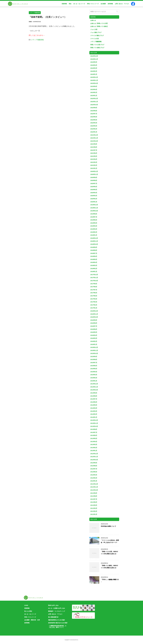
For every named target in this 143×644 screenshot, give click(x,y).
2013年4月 (94, 442)
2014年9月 (94, 393)
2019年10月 (94, 211)
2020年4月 (94, 193)
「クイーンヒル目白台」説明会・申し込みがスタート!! (110, 541)
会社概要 (103, 4)
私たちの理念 (28, 611)
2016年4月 (94, 335)
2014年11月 (94, 387)
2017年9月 (94, 284)
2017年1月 (94, 308)
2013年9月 (94, 429)
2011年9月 (94, 493)
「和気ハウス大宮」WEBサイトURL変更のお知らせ (109, 553)
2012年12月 (94, 454)
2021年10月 (94, 141)
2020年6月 (94, 187)
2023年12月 (94, 77)
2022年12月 (94, 99)
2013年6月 (94, 435)
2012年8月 (94, 466)
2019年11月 (94, 208)
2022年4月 (94, 123)
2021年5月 (94, 156)
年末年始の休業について (108, 526)
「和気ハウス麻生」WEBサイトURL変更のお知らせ (109, 567)
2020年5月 (94, 190)
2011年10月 (94, 490)
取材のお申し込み (53, 605)
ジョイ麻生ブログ (96, 32)
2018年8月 (94, 250)
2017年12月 (94, 275)
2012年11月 (94, 457)
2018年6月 (94, 256)
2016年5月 (94, 332)
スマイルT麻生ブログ (97, 36)
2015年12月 (94, 347)
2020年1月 (94, 202)
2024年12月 (94, 56)
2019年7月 (94, 217)
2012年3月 (94, 475)
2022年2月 (94, 129)
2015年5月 (94, 369)
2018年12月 (94, 238)
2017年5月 (94, 296)
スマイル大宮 (95, 39)
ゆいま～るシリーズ (79, 4)
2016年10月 (94, 317)
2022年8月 (94, 111)
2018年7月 (94, 253)
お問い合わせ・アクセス (122, 4)
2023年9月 (94, 86)
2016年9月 (94, 320)
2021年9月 (94, 144)
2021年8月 (94, 147)
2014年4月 (94, 408)
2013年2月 (94, 448)
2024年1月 (94, 74)
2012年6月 (94, 472)
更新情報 (64, 4)
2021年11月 (94, 138)
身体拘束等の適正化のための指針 (58, 623)
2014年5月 (94, 405)
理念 (70, 4)
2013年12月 (94, 420)
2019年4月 (94, 226)
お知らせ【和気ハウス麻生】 (99, 26)
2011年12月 (94, 484)
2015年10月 (94, 353)
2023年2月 (94, 92)
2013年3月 (94, 445)
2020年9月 (94, 177)
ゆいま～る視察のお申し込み (57, 608)
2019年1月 (94, 235)
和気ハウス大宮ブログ (97, 45)
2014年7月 (94, 399)
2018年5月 (94, 259)
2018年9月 (94, 247)
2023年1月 (94, 96)
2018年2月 (94, 269)
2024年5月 (94, 62)
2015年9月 (94, 357)
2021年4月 (94, 159)
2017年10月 (94, 281)
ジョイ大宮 (94, 29)
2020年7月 (94, 184)
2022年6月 (94, 117)
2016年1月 (94, 344)
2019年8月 (94, 214)
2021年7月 (94, 150)
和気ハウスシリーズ (93, 4)
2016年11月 (94, 314)
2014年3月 (94, 411)
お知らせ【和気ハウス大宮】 (99, 23)
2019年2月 (94, 232)
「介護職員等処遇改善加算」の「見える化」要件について (57, 627)
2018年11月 (94, 241)
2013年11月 (94, 423)
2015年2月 (94, 378)
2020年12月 (94, 171)
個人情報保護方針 (53, 617)
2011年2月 (94, 511)
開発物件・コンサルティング (57, 611)
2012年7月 (94, 469)
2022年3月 (94, 126)
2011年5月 (94, 505)
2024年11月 (94, 59)
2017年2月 (94, 305)
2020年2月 (94, 199)
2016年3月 (94, 338)
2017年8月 (94, 287)
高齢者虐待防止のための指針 (57, 620)
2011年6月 (94, 502)
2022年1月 (94, 132)
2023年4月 (94, 89)
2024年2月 (94, 71)
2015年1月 (94, 381)
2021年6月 (94, 153)
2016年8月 (94, 323)
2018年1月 (94, 272)
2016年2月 (94, 341)
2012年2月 (94, 478)
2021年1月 (94, 168)
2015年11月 (94, 350)
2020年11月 (94, 174)
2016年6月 (94, 329)
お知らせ (93, 20)
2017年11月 (94, 278)
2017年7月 (94, 290)
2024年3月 (94, 68)
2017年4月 (94, 299)
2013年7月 (94, 432)
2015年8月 (94, 359)
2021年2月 (94, 165)
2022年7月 (94, 114)
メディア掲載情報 (37, 40)
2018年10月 (94, 244)
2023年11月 (94, 80)
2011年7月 (94, 499)
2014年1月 (94, 417)
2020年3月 (94, 196)
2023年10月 (94, 83)
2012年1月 (94, 481)
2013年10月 (94, 426)
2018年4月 (94, 262)
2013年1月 (94, 451)
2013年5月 (94, 438)
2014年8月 (94, 396)
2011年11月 (94, 487)
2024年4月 (94, 65)
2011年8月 (94, 496)
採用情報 (110, 4)
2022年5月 (94, 120)
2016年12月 (94, 311)
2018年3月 (94, 265)
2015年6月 (94, 366)
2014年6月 (94, 402)
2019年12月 (94, 205)
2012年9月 (94, 463)
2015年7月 (94, 363)
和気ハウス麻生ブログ (97, 48)
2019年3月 (94, 229)
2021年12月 (94, 135)
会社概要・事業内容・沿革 (32, 620)
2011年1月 (94, 514)
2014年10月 (94, 390)
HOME (26, 605)
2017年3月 (94, 302)
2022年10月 (94, 105)
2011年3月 (94, 508)
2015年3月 (94, 375)
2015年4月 (94, 372)
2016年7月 (94, 326)
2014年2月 (94, 414)
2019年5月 (94, 223)
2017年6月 (94, 293)
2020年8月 (94, 180)
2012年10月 (94, 460)
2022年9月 (94, 108)
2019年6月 (94, 220)
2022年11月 (94, 102)
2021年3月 (94, 162)
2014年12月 (94, 384)
